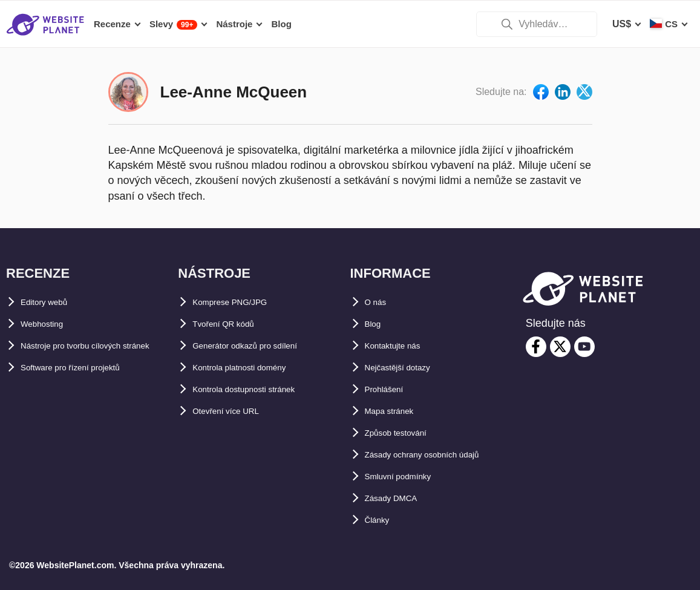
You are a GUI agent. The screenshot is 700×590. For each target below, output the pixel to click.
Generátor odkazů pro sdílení (259, 346)
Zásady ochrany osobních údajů (439, 455)
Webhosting (48, 324)
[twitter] (560, 347)
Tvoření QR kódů (231, 324)
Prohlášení (390, 389)
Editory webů (51, 302)
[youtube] (584, 347)
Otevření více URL (234, 411)
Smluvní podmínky (408, 477)
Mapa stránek (396, 411)
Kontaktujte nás (401, 346)
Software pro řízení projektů (85, 389)
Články (381, 520)
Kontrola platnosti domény (254, 368)
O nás (378, 302)
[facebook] (536, 347)
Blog (376, 324)
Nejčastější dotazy (407, 368)
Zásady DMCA (397, 498)
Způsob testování (405, 433)
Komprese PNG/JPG (239, 302)
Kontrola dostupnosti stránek (260, 389)
